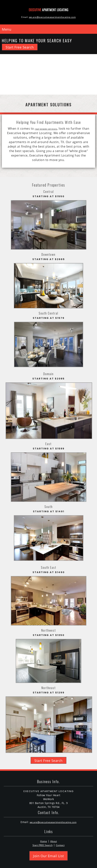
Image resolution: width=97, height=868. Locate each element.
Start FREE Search (43, 845)
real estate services (46, 129)
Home (44, 841)
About (54, 841)
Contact (60, 845)
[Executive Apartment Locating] (49, 10)
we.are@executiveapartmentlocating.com (53, 822)
